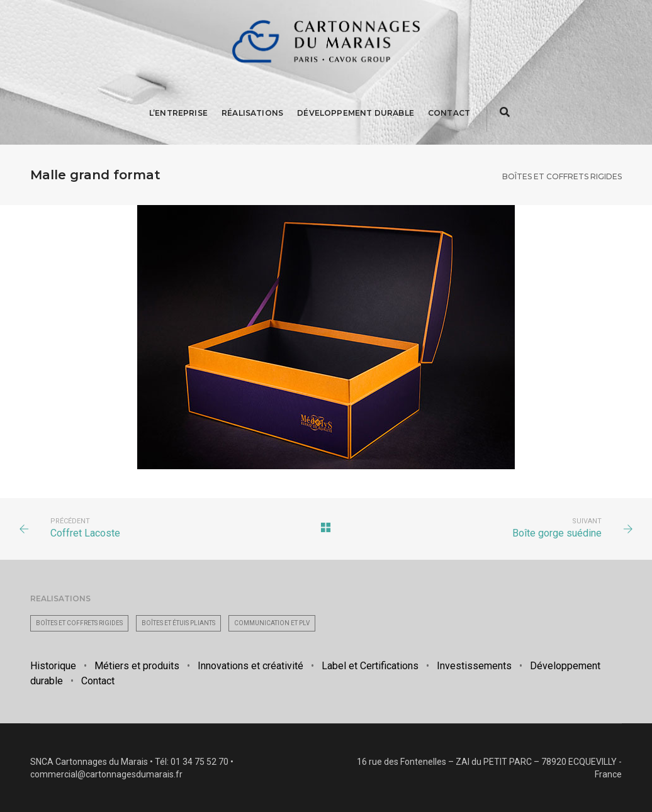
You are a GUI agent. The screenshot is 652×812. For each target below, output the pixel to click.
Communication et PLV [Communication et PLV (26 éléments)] (272, 623)
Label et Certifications (370, 666)
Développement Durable (356, 113)
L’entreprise (178, 113)
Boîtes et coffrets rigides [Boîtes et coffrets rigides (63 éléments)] (79, 623)
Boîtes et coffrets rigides (562, 176)
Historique (53, 666)
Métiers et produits (137, 666)
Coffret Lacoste (85, 533)
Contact (449, 113)
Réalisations (252, 113)
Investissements (474, 666)
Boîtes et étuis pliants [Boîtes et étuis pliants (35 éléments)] (178, 623)
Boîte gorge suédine (557, 533)
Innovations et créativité (250, 666)
